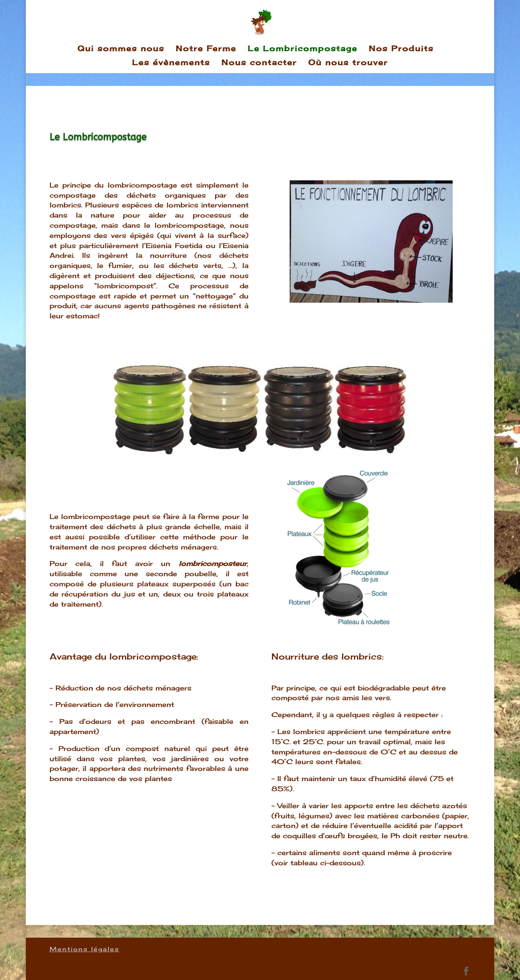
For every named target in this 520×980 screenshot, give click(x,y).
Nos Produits (401, 49)
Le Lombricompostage (303, 49)
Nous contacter (259, 63)
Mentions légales (84, 949)
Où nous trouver (348, 63)
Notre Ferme (206, 49)
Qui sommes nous (121, 49)
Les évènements (171, 63)
